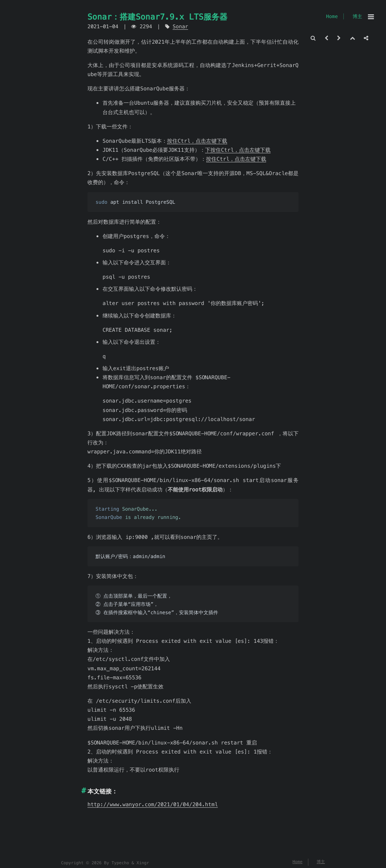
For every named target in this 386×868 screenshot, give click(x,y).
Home (332, 16)
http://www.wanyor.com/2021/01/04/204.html (153, 804)
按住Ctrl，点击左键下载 (197, 141)
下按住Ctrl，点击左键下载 (238, 150)
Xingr (143, 863)
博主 (357, 16)
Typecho (120, 863)
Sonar (180, 27)
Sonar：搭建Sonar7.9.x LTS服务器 (157, 17)
